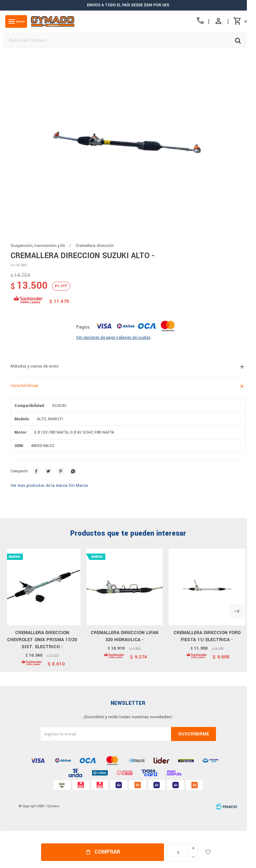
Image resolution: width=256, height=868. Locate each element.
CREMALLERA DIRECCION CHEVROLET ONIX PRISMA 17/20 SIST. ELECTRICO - (42, 640)
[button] (237, 611)
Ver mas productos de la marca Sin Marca (49, 486)
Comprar (107, 852)
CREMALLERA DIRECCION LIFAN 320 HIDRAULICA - (124, 636)
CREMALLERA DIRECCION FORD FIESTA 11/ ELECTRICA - (207, 636)
